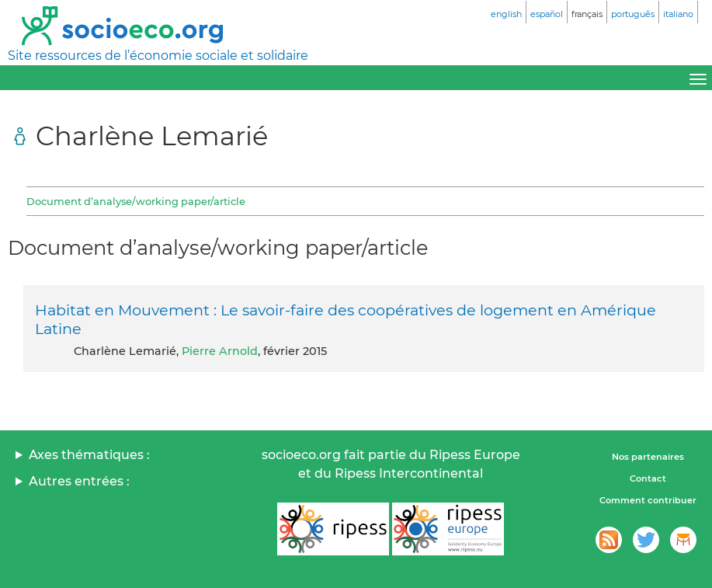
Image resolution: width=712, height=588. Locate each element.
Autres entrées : (79, 481)
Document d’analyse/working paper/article (136, 201)
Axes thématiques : (89, 455)
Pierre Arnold (220, 351)
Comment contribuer (648, 500)
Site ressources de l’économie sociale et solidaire (158, 56)
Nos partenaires (648, 457)
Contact (648, 478)
